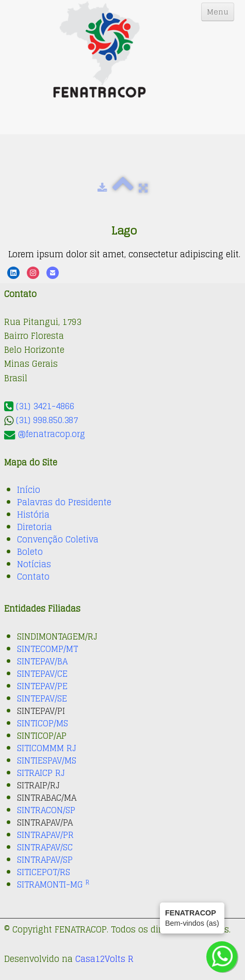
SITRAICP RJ (41, 773)
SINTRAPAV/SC (45, 847)
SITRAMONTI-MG (53, 884)
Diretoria (35, 527)
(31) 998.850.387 (47, 420)
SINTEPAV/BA (42, 661)
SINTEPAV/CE (42, 674)
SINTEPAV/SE (42, 698)
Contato (33, 577)
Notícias (34, 564)
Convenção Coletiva (58, 539)
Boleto (30, 552)
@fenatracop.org (51, 434)
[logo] (100, 50)
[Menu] (218, 12)
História (33, 515)
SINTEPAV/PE (42, 686)
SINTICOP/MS (43, 723)
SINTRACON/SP (46, 810)
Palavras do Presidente (64, 502)
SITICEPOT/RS (44, 872)
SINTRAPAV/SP (45, 860)
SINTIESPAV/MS (47, 760)
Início (29, 490)
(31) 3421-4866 (45, 406)
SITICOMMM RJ (47, 748)
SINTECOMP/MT (47, 649)
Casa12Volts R (104, 959)
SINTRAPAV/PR (45, 835)
